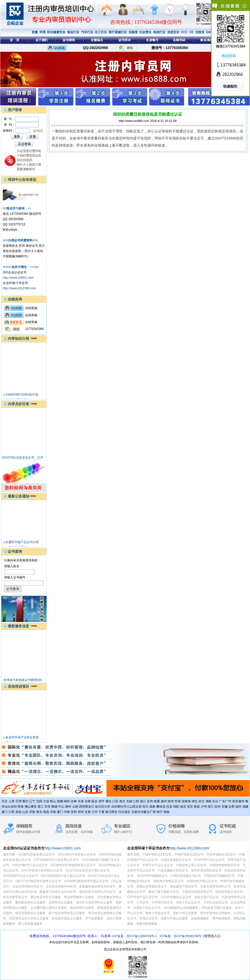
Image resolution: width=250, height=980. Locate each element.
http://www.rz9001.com (18, 278)
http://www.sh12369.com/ (190, 848)
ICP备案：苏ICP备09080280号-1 (182, 936)
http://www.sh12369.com (19, 288)
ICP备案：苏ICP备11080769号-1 (135, 936)
